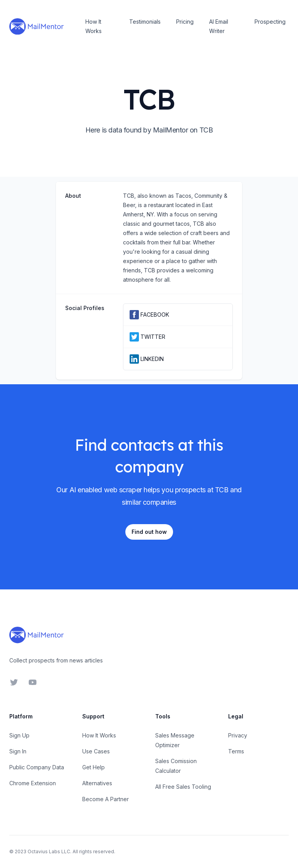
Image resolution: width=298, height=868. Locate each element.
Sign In (18, 751)
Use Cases (96, 751)
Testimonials (145, 22)
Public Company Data (37, 767)
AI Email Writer (219, 26)
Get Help (94, 767)
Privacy (238, 735)
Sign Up (19, 735)
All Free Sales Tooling (183, 787)
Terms (236, 751)
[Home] (36, 26)
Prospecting (270, 22)
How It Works (94, 26)
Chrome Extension (33, 783)
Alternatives (97, 783)
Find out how (149, 532)
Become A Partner (106, 799)
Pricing (185, 22)
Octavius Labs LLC (49, 851)
